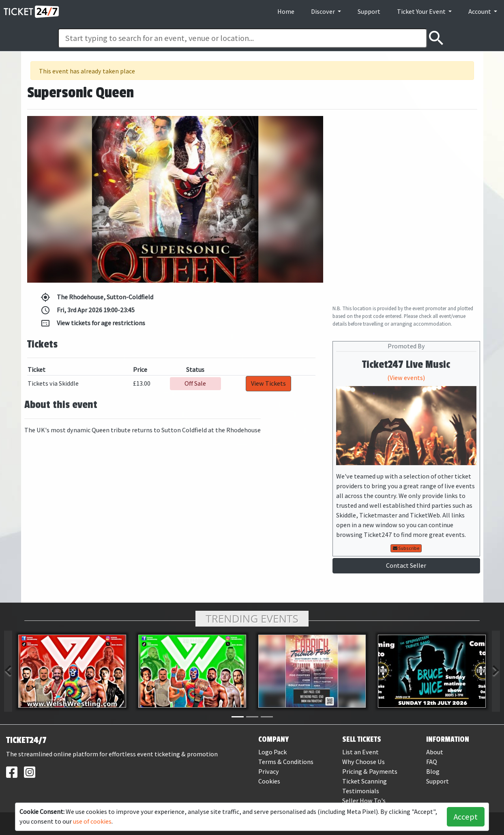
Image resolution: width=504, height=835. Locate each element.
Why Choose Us (364, 762)
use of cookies (92, 821)
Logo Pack (272, 752)
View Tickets (268, 383)
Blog (433, 772)
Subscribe (406, 548)
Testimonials (361, 791)
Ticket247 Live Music (406, 365)
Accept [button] (466, 817)
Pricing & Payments (370, 772)
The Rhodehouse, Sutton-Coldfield (97, 297)
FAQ (432, 762)
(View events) (406, 378)
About (435, 752)
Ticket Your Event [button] (422, 12)
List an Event (360, 752)
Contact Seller (406, 566)
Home (286, 12)
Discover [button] (324, 12)
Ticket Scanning (365, 781)
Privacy (269, 772)
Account (480, 12)
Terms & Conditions (286, 762)
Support (369, 12)
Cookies (269, 781)
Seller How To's (364, 801)
